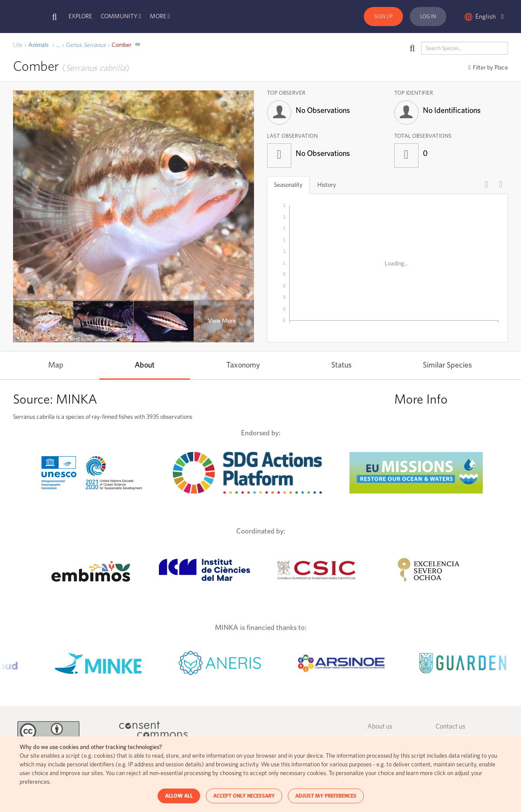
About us (380, 727)
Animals (38, 45)
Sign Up (383, 17)
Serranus (86, 45)
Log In (428, 17)
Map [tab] (56, 365)
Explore (80, 17)
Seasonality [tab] (288, 185)
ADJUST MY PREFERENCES (326, 796)
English (490, 17)
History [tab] (327, 185)
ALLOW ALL (179, 796)
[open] (58, 45)
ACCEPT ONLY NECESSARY (244, 796)
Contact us (450, 727)
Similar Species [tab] (447, 365)
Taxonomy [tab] (243, 365)
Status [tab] (341, 365)
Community (119, 17)
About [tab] (145, 365)
